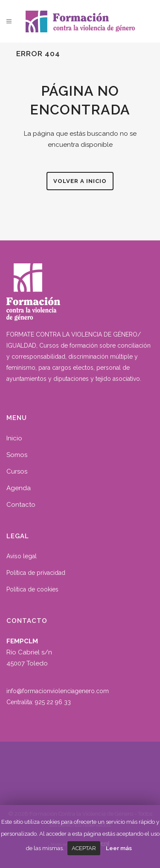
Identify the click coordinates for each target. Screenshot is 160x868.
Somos (17, 455)
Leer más (119, 848)
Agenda (19, 488)
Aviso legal (22, 556)
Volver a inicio (80, 181)
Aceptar (84, 848)
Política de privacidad (36, 573)
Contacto (21, 505)
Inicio (14, 438)
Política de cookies (32, 589)
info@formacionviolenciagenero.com (58, 691)
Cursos (17, 471)
